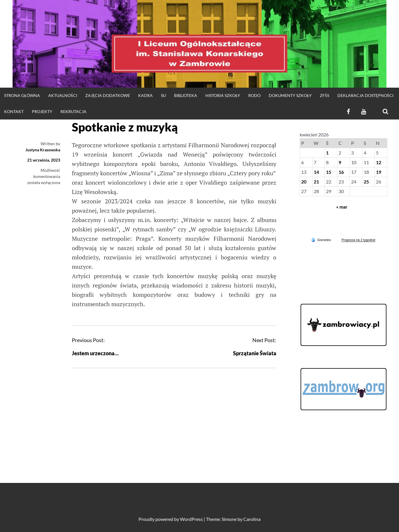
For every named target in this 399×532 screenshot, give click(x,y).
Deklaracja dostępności (365, 95)
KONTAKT (14, 111)
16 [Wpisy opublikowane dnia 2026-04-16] (341, 172)
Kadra (145, 95)
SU (163, 95)
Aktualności (63, 95)
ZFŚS (325, 95)
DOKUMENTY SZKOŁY (290, 95)
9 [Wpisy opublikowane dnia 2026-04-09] (340, 162)
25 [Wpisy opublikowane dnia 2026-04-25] (366, 182)
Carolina (252, 519)
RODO (254, 95)
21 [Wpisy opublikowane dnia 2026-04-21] (316, 182)
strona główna (22, 95)
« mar (342, 207)
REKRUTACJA (73, 111)
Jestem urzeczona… (95, 353)
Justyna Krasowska (43, 150)
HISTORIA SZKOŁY (223, 95)
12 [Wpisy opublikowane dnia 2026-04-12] (379, 162)
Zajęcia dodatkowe (108, 95)
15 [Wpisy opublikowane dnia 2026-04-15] (329, 172)
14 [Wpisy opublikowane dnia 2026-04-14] (316, 172)
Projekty (42, 111)
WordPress (191, 519)
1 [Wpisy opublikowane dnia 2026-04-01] (327, 153)
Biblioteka (186, 95)
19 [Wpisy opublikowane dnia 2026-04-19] (379, 172)
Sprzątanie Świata (255, 353)
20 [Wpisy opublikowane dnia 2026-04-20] (304, 182)
